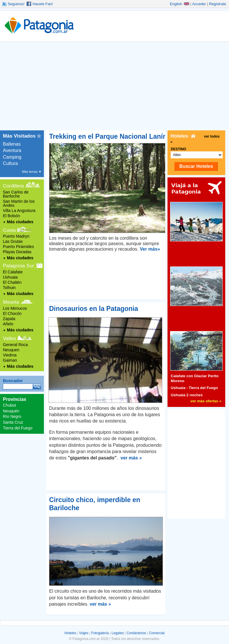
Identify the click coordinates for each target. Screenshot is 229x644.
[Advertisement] (114, 87)
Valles (9, 338)
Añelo (8, 324)
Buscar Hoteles (196, 166)
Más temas (32, 172)
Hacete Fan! (43, 4)
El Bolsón (11, 216)
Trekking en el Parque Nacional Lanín (108, 136)
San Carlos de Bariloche (16, 194)
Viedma (10, 355)
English (179, 4)
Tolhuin (9, 288)
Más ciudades (18, 222)
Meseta (11, 302)
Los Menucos (15, 308)
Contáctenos (136, 633)
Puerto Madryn (16, 236)
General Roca (15, 345)
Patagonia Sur (18, 266)
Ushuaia (10, 277)
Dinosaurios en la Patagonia (94, 309)
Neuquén (11, 411)
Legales (118, 633)
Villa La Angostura (19, 211)
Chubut (9, 405)
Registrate (218, 4)
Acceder (199, 4)
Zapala (9, 319)
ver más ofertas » (206, 401)
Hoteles (70, 633)
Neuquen (11, 350)
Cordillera (13, 186)
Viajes (84, 633)
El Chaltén (12, 282)
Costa (9, 230)
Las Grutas (13, 241)
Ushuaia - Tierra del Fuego (194, 388)
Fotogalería (100, 633)
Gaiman (10, 360)
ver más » (131, 458)
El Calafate (13, 272)
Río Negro (12, 416)
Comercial (157, 633)
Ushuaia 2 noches (187, 395)
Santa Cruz (13, 422)
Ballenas (12, 144)
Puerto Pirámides (18, 247)
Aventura (12, 150)
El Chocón (12, 313)
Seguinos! (16, 4)
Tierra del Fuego (18, 428)
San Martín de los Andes (19, 203)
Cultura (10, 163)
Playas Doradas (17, 252)
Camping (12, 157)
